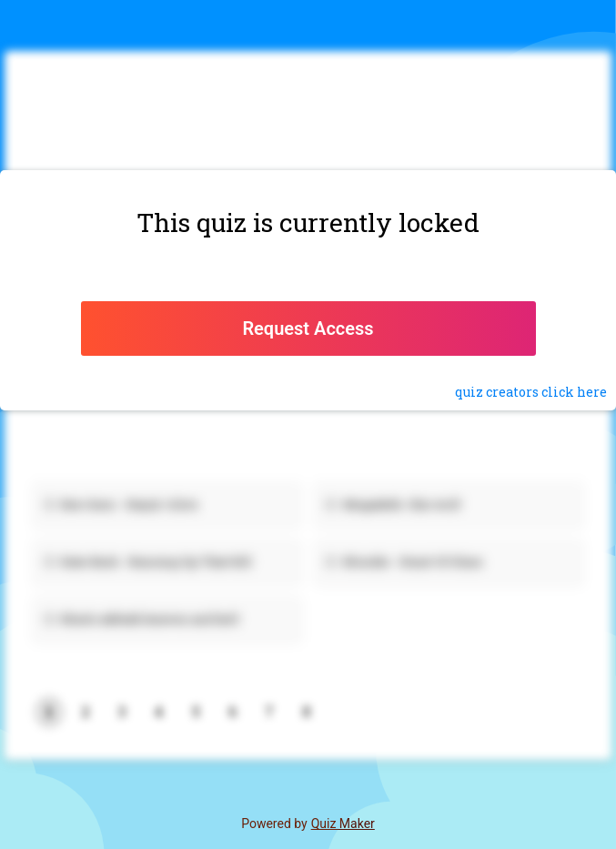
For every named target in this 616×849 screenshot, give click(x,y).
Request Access (308, 328)
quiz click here (531, 392)
